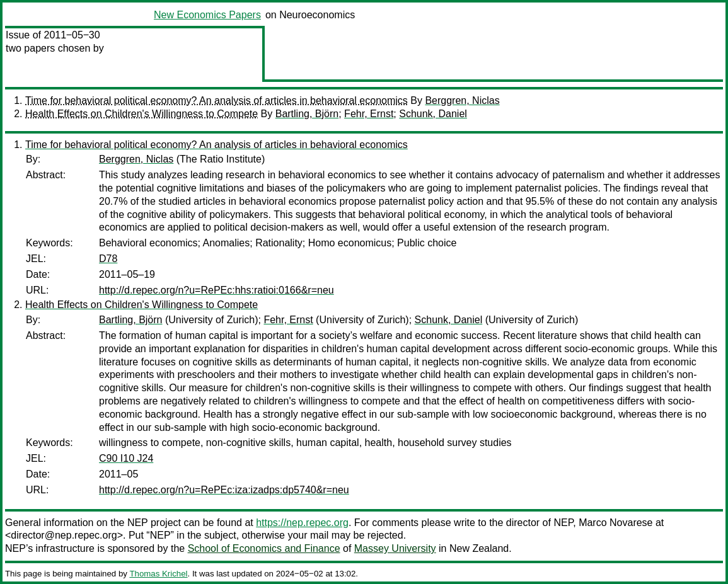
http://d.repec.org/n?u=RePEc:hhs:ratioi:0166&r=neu (217, 290)
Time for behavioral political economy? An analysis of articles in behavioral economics (217, 100)
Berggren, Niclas (462, 100)
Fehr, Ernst (369, 114)
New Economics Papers (207, 15)
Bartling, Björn (307, 114)
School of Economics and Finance (264, 548)
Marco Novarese (615, 523)
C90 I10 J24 (126, 458)
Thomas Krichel (158, 574)
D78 (108, 259)
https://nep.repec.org (302, 523)
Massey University (395, 548)
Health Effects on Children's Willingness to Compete (142, 114)
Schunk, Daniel (433, 114)
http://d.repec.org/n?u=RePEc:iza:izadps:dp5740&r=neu (224, 490)
